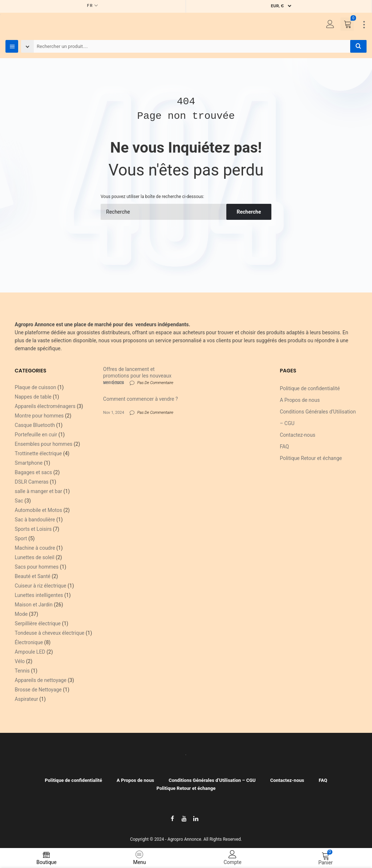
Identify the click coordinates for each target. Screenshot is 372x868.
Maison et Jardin (34, 605)
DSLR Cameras (32, 482)
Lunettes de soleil (35, 557)
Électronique (29, 642)
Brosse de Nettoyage (38, 690)
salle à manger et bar (39, 491)
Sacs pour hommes (37, 567)
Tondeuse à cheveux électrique (50, 633)
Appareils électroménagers (45, 406)
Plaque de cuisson (36, 387)
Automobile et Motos (39, 510)
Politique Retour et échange (311, 458)
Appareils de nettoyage (41, 680)
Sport (21, 538)
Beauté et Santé (33, 576)
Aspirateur (27, 699)
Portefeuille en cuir (36, 435)
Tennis (22, 671)
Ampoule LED (30, 652)
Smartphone (29, 463)
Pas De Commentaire (155, 383)
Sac (19, 501)
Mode (21, 614)
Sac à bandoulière (35, 520)
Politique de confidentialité (310, 388)
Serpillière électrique (38, 623)
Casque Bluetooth (35, 425)
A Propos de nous (300, 400)
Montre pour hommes (39, 416)
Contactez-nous (298, 435)
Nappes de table (33, 397)
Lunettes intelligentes (39, 595)
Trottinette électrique (39, 453)
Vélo (20, 661)
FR (90, 6)
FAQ (284, 447)
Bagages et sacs (34, 472)
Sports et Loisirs (33, 529)
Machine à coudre (35, 548)
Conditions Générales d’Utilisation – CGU (212, 780)
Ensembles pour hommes (44, 444)
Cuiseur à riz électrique (41, 586)
